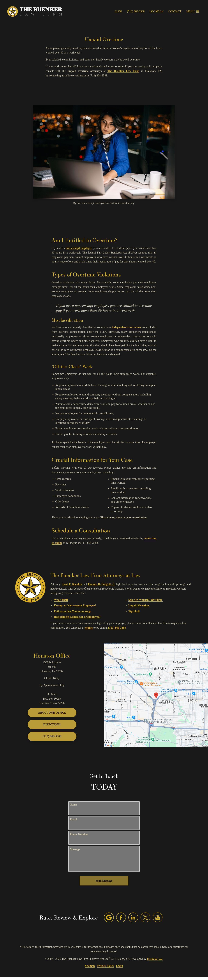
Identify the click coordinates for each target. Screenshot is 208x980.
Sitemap (90, 966)
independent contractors (127, 327)
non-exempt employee (79, 248)
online (89, 628)
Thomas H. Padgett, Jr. (101, 584)
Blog (118, 11)
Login (120, 966)
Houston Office (52, 656)
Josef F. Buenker (72, 584)
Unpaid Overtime (139, 606)
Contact (175, 11)
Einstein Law (155, 959)
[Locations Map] (156, 695)
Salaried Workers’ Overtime (145, 600)
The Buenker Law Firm (123, 71)
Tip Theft (134, 611)
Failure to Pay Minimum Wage (73, 611)
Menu (194, 11)
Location (157, 11)
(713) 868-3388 (117, 628)
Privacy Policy (105, 966)
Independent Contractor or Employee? (77, 617)
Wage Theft (61, 600)
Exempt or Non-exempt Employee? (75, 606)
